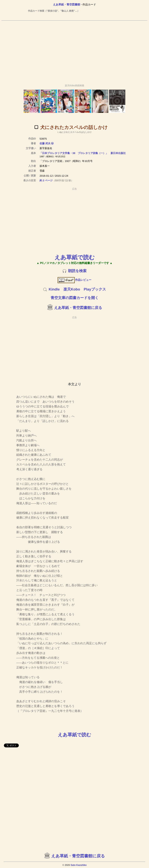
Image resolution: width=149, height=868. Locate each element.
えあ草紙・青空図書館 (67, 4)
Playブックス (95, 289)
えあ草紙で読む (75, 257)
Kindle (54, 289)
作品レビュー (75, 280)
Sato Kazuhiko (79, 865)
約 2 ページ (46, 180)
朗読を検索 (77, 271)
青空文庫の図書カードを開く (75, 298)
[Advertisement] (74, 51)
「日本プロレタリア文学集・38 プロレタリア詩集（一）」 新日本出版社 (83, 153)
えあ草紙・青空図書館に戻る (78, 308)
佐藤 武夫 (45, 143)
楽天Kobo (72, 289)
